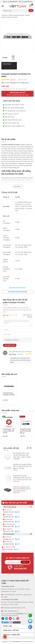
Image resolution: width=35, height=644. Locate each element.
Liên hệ (18, 83)
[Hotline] (30, 616)
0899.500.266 (10, 517)
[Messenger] (30, 621)
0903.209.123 (27, 595)
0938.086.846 (10, 512)
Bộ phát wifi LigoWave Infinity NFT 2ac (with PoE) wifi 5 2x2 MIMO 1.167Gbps (22, 466)
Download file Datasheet (18, 288)
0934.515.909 (8, 549)
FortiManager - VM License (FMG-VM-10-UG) (26, 431)
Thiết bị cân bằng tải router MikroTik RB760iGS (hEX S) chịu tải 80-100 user (22, 489)
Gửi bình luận (10, 345)
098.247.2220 (10, 531)
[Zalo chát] (30, 627)
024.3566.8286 (10, 595)
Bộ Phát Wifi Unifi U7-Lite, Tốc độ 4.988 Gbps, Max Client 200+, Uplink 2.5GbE (22, 455)
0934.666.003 (10, 522)
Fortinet (27, 83)
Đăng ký (25, 562)
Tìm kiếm (31, 11)
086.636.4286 (10, 526)
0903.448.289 (10, 544)
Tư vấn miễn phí (18, 568)
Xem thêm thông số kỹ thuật (17, 292)
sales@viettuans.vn (13, 611)
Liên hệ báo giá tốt (17, 94)
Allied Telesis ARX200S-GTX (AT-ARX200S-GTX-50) (9, 431)
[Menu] (3, 6)
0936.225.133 (10, 539)
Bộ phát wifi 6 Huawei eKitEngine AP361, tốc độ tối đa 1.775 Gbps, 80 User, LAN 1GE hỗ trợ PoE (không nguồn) (22, 480)
